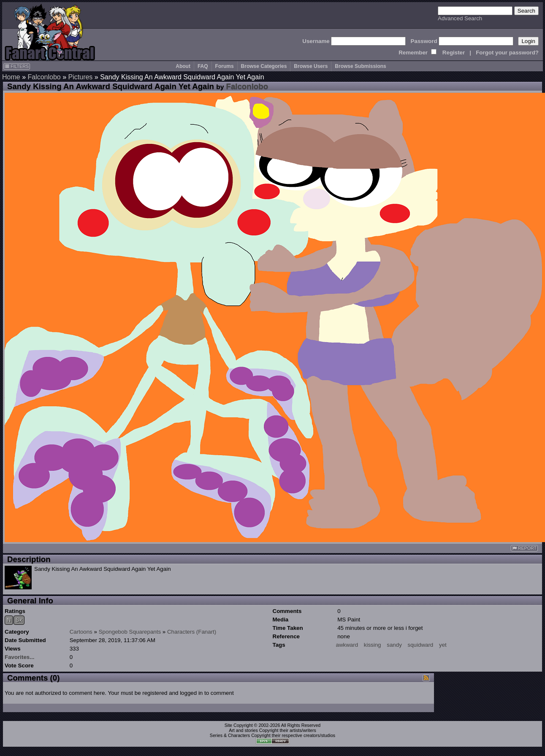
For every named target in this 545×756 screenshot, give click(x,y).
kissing (373, 645)
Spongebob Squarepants (130, 632)
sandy (394, 645)
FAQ (203, 66)
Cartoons (81, 632)
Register (454, 53)
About (183, 66)
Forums (225, 66)
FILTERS (17, 66)
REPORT (524, 548)
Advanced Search (460, 18)
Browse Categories (264, 66)
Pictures (81, 77)
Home (11, 77)
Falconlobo (44, 77)
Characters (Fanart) (192, 632)
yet (443, 645)
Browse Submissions (360, 66)
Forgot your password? (507, 53)
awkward (347, 645)
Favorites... (19, 657)
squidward (421, 645)
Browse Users (311, 66)
